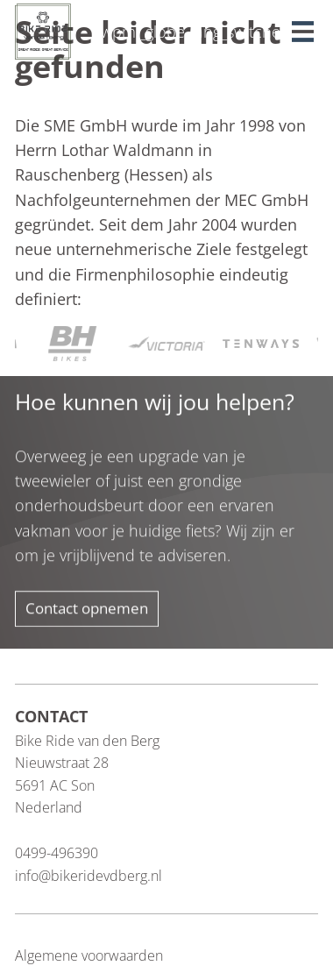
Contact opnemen (87, 609)
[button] (305, 27)
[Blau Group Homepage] (43, 30)
